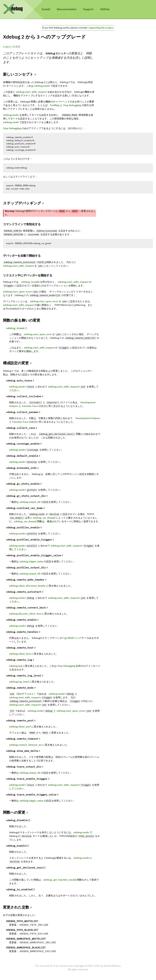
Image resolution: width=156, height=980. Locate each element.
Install (46, 9)
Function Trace (30, 406)
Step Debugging (72, 105)
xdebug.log (16, 666)
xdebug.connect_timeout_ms (26, 745)
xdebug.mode (42, 86)
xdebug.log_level (19, 682)
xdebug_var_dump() (44, 518)
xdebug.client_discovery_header (27, 586)
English (7, 47)
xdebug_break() (30, 282)
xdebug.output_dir (30, 502)
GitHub (105, 9)
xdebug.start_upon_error (17, 292)
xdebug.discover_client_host (25, 614)
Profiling (55, 105)
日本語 (16, 47)
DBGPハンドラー (77, 638)
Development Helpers (88, 418)
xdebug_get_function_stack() (60, 880)
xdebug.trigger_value (31, 562)
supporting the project (101, 28)
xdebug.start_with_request (31, 92)
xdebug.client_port (20, 727)
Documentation (67, 9)
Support (88, 9)
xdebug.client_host (20, 654)
